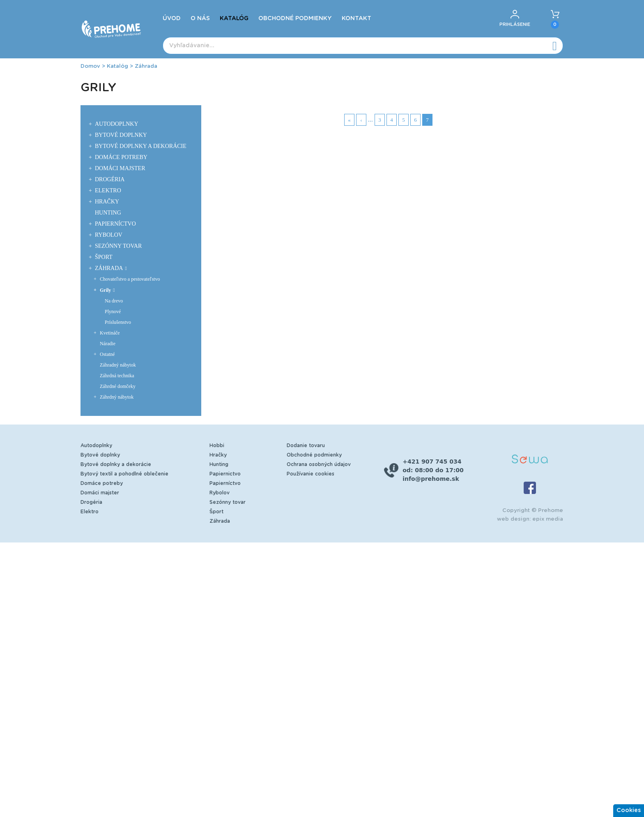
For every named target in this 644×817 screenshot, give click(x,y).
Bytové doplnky (121, 135)
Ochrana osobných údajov (319, 464)
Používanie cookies (310, 474)
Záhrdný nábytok (117, 397)
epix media (548, 519)
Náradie (108, 344)
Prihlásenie (515, 24)
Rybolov (109, 235)
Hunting (108, 213)
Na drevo (114, 301)
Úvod (172, 18)
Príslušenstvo (118, 322)
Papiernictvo (225, 474)
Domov (90, 66)
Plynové (113, 312)
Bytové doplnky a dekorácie (141, 146)
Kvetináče (110, 333)
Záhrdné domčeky (118, 386)
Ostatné (107, 354)
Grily (105, 290)
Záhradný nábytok (118, 365)
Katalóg (234, 18)
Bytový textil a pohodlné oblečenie (124, 474)
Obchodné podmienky (295, 18)
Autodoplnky (117, 124)
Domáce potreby (121, 157)
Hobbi (217, 445)
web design (513, 519)
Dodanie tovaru (306, 445)
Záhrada (146, 66)
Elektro (108, 190)
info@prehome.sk (431, 479)
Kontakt (356, 18)
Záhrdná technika (117, 376)
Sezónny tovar (118, 246)
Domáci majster (120, 168)
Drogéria (110, 179)
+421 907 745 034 (432, 462)
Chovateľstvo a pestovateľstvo (130, 279)
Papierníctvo (115, 224)
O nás (200, 18)
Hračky (107, 202)
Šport (104, 257)
